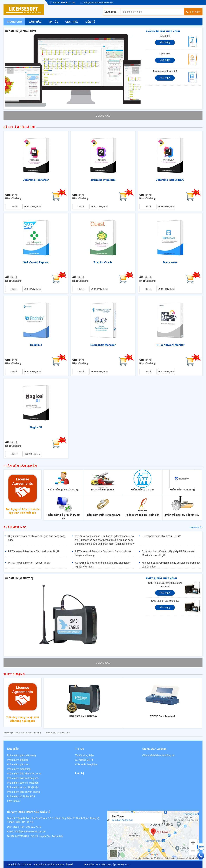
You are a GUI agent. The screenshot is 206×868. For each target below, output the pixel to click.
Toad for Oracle (103, 262)
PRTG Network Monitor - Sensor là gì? (29, 563)
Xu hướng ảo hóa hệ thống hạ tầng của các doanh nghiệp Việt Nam (103, 565)
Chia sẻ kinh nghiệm (86, 764)
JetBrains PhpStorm (103, 180)
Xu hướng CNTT (84, 760)
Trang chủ (14, 22)
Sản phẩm (35, 22)
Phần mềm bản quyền (20, 466)
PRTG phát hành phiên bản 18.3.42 (161, 536)
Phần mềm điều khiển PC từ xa (24, 774)
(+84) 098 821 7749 (30, 827)
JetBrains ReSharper (36, 180)
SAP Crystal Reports (36, 262)
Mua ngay (165, 42)
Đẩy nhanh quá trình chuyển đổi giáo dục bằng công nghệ (37, 538)
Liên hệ (90, 22)
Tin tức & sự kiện (84, 755)
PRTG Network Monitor (170, 345)
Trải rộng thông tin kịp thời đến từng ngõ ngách (23, 719)
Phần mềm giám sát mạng (21, 755)
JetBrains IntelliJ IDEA (170, 180)
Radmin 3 (36, 345)
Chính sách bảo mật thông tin (158, 755)
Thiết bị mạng (14, 674)
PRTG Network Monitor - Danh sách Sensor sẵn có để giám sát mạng (103, 553)
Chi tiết (14, 207)
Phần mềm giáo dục (18, 764)
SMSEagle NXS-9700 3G (165, 601)
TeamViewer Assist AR (165, 71)
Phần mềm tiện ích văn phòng (23, 792)
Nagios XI (36, 427)
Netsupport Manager (103, 345)
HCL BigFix (165, 36)
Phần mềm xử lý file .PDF (21, 796)
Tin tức (53, 22)
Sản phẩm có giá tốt (20, 127)
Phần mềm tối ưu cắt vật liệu (23, 787)
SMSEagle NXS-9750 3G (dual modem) (165, 585)
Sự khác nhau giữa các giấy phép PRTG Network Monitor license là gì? (169, 553)
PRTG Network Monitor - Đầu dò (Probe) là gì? (34, 551)
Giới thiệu (72, 22)
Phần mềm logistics (18, 760)
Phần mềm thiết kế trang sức (23, 778)
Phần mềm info (15, 527)
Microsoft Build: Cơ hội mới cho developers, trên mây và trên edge (171, 565)
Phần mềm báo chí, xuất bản (23, 783)
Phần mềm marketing (19, 769)
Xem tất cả (196, 527)
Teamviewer (170, 262)
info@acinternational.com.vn (30, 831)
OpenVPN (165, 54)
